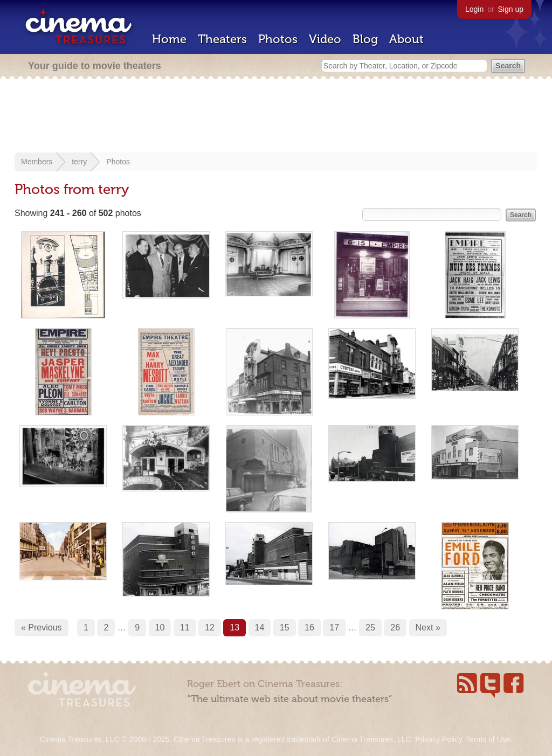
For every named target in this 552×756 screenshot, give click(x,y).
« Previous (42, 627)
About (406, 39)
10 (160, 627)
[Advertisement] (276, 117)
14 (260, 627)
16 (309, 627)
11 (185, 627)
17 (334, 627)
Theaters (222, 39)
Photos (278, 39)
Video (325, 39)
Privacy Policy (438, 739)
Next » (428, 627)
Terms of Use (488, 739)
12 (210, 627)
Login (474, 9)
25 (370, 627)
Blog (365, 39)
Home (169, 39)
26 (395, 627)
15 (285, 627)
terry (79, 162)
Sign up (511, 9)
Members (37, 162)
